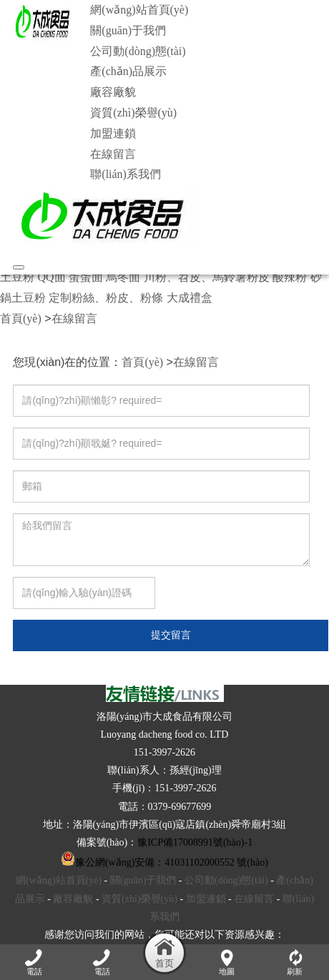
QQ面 (51, 277)
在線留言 (113, 154)
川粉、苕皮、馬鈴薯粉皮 (207, 277)
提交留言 (171, 635)
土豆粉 (17, 277)
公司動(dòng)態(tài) (138, 51)
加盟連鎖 (113, 133)
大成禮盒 (190, 298)
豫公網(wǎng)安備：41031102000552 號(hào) (164, 862)
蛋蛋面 (86, 277)
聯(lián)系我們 (126, 174)
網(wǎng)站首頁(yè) (139, 10)
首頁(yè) (21, 318)
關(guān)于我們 (128, 30)
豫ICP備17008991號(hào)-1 (195, 842)
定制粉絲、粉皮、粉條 (106, 298)
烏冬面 (123, 277)
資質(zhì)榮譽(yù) (133, 113)
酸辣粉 (290, 277)
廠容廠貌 (113, 92)
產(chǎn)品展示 (128, 71)
